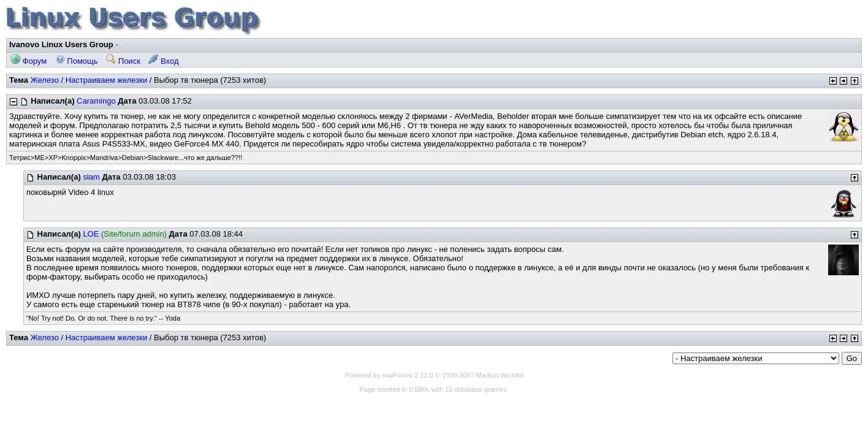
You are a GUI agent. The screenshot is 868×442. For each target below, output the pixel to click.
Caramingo (96, 101)
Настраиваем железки (107, 80)
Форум (29, 61)
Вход (163, 61)
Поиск (123, 61)
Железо (45, 80)
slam (91, 177)
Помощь (77, 61)
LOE (91, 234)
